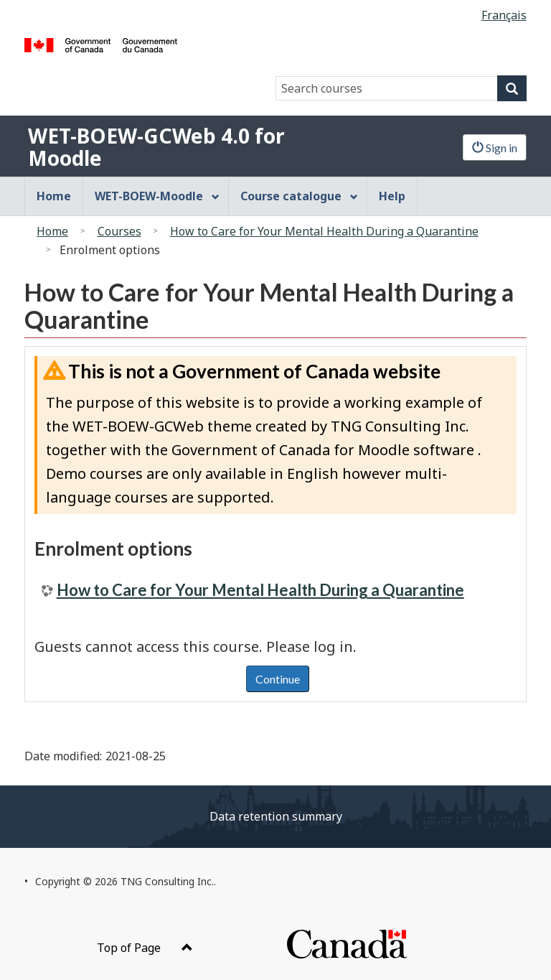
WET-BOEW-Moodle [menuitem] (157, 196)
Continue (278, 679)
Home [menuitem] (54, 196)
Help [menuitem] (392, 196)
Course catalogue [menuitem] (299, 196)
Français (504, 15)
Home (52, 231)
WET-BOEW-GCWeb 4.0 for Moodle (156, 147)
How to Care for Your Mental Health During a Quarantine (324, 231)
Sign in (495, 148)
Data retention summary (276, 816)
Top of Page (145, 948)
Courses (119, 231)
